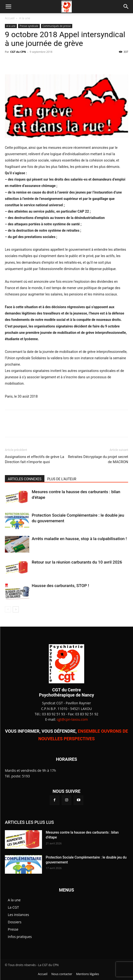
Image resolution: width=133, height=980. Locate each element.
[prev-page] (8, 609)
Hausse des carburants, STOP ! (60, 586)
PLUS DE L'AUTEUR (62, 479)
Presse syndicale (29, 26)
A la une (25, 18)
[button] (8, 7)
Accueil (10, 18)
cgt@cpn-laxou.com (72, 719)
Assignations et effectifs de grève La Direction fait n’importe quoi (35, 459)
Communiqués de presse (57, 26)
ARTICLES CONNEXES (25, 479)
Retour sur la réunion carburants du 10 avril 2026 (77, 562)
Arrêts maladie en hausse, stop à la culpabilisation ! (79, 539)
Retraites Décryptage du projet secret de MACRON (98, 459)
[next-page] (16, 609)
